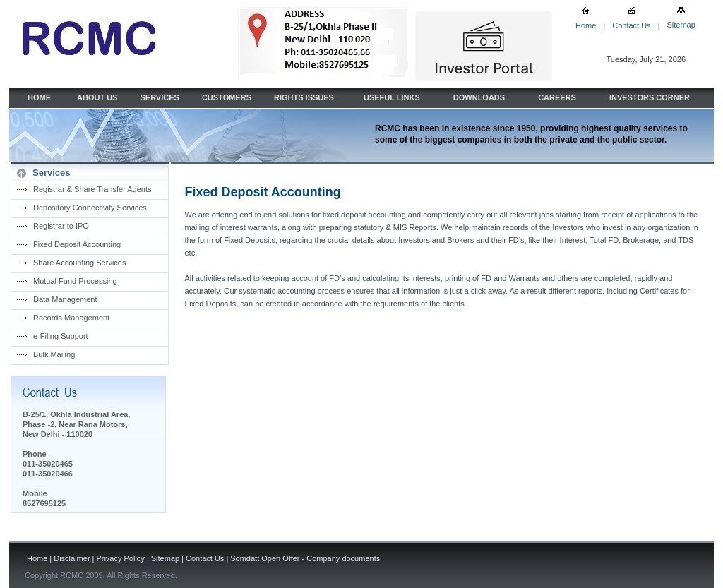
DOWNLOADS (479, 97)
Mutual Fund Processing (75, 281)
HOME (39, 97)
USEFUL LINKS (392, 97)
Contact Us (631, 25)
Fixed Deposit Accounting (77, 244)
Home (586, 25)
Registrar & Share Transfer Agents (92, 189)
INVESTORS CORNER (650, 97)
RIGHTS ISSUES (304, 97)
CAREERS (557, 97)
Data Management (65, 299)
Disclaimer (72, 558)
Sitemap (681, 25)
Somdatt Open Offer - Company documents (305, 558)
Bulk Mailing (54, 354)
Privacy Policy (120, 558)
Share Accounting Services (79, 263)
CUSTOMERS (227, 97)
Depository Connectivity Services (90, 208)
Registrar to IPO (61, 226)
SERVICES (159, 97)
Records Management (71, 318)
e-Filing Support (61, 336)
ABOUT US (97, 97)
